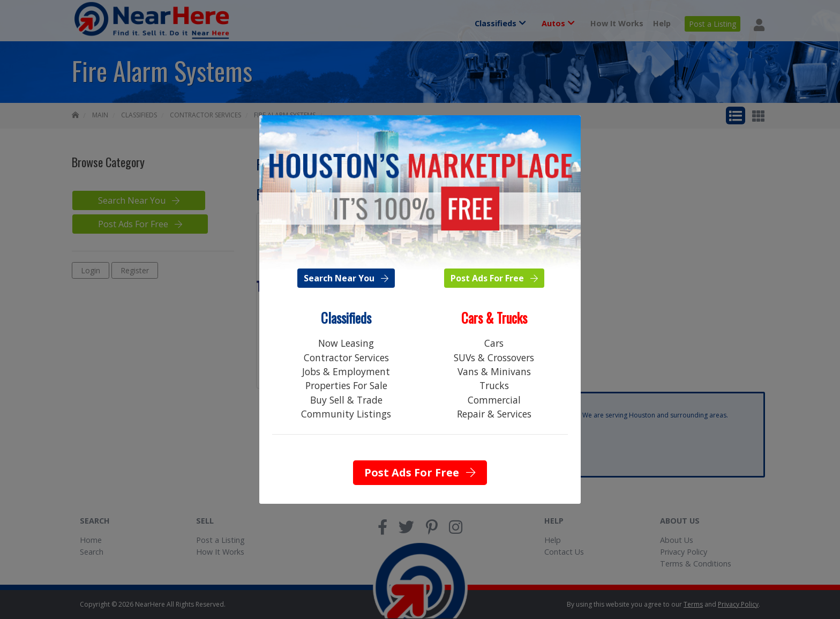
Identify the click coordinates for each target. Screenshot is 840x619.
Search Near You (346, 278)
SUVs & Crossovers (494, 357)
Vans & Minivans (494, 371)
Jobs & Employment (346, 371)
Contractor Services (346, 357)
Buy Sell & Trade (346, 400)
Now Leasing (346, 343)
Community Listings (346, 414)
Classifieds (346, 318)
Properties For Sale (346, 385)
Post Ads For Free (494, 278)
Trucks (494, 385)
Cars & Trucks (494, 318)
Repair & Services (494, 414)
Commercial (494, 400)
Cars (494, 343)
